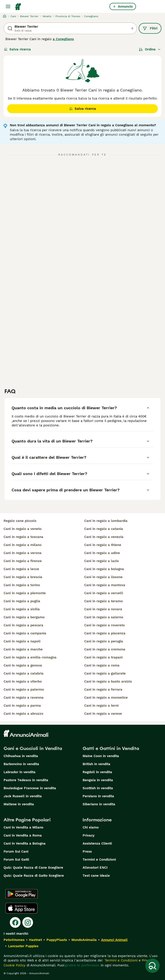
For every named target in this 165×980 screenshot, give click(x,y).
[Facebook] (15, 922)
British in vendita (96, 764)
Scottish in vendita (98, 788)
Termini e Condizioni (99, 860)
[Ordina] (150, 49)
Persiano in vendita (98, 796)
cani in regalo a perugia (104, 641)
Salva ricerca (17, 49)
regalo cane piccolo (20, 521)
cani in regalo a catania (104, 529)
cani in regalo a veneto (23, 529)
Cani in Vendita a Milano (23, 827)
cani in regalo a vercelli (104, 593)
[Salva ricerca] (152, 966)
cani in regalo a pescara (23, 625)
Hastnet (36, 940)
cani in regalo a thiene (103, 545)
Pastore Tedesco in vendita (26, 780)
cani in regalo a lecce (21, 569)
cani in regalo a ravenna (24, 698)
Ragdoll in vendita (97, 772)
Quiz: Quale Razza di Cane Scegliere (33, 868)
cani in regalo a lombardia (106, 521)
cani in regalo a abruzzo (23, 714)
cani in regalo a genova (23, 665)
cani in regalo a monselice (106, 698)
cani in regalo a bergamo (24, 617)
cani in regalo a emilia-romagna (30, 657)
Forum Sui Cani (16, 851)
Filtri (150, 28)
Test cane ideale (96, 876)
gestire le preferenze (82, 965)
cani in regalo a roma (102, 665)
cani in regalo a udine (102, 553)
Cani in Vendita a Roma (23, 835)
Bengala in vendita (98, 780)
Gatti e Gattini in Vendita (111, 748)
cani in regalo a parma (22, 706)
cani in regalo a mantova (105, 585)
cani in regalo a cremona (105, 649)
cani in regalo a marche (23, 649)
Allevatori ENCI (95, 868)
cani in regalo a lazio (101, 561)
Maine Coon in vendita (101, 756)
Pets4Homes (14, 940)
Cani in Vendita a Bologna (25, 843)
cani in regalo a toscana (23, 537)
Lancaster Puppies (23, 946)
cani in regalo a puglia (22, 601)
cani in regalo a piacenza (105, 633)
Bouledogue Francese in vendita (30, 788)
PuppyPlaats (57, 940)
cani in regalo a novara (103, 609)
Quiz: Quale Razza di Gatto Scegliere (34, 876)
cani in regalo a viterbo (23, 681)
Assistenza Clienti (97, 843)
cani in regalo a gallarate (105, 673)
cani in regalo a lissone (103, 577)
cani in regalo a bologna (104, 569)
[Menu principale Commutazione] (8, 6)
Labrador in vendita (20, 772)
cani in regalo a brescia (23, 577)
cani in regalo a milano (23, 545)
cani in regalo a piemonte (25, 593)
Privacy (89, 835)
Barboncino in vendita (21, 764)
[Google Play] (22, 894)
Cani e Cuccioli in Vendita (33, 748)
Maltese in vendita (19, 804)
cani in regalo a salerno (104, 617)
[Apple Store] (21, 908)
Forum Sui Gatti (16, 860)
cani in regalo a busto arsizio (108, 681)
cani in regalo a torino (22, 585)
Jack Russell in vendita (23, 796)
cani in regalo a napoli (22, 641)
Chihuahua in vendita (21, 756)
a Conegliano (63, 39)
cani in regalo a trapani (103, 657)
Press (87, 851)
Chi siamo (91, 827)
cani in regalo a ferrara (103, 689)
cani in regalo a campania (25, 633)
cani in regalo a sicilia (22, 609)
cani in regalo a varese (103, 714)
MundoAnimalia (84, 940)
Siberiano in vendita (99, 804)
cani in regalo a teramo (103, 601)
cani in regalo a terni (101, 706)
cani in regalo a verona (23, 553)
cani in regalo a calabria (24, 673)
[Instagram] (28, 922)
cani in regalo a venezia (104, 537)
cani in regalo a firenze (23, 561)
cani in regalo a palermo (24, 689)
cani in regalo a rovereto (104, 625)
